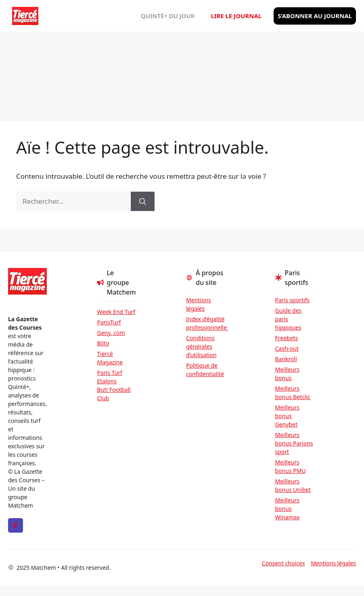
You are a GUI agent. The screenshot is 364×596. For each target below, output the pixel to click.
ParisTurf (109, 322)
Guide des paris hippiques (289, 319)
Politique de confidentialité (205, 370)
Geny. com (111, 333)
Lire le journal (236, 16)
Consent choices (283, 563)
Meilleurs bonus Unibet (293, 485)
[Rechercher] (143, 201)
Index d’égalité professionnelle (205, 323)
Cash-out (287, 348)
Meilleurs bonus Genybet (287, 416)
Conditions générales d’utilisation (201, 346)
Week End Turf (116, 312)
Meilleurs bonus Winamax (288, 509)
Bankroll (286, 359)
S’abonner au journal (315, 16)
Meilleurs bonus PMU (291, 466)
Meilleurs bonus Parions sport (294, 443)
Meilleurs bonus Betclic (293, 393)
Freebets (287, 338)
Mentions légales (199, 304)
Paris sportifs (293, 300)
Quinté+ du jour (168, 16)
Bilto (103, 343)
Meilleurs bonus (287, 374)
